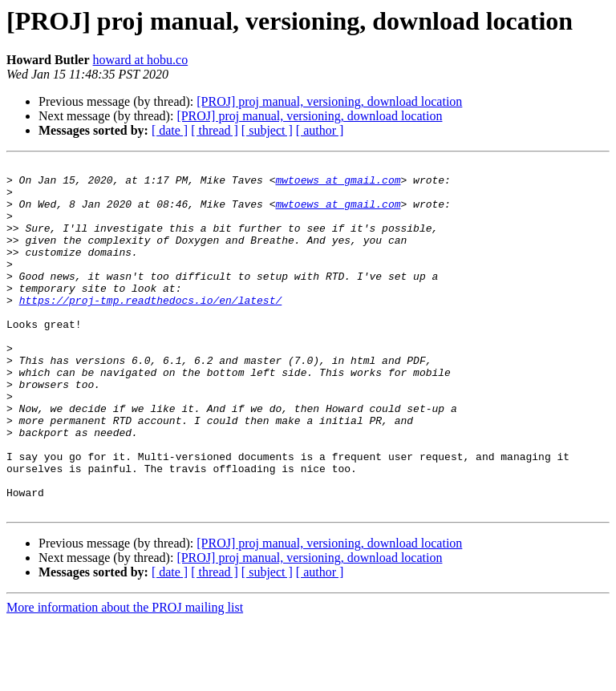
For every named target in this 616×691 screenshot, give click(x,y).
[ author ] (320, 130)
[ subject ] (267, 130)
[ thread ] (215, 130)
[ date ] (170, 130)
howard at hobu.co (141, 60)
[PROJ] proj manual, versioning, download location (329, 101)
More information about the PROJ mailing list (125, 677)
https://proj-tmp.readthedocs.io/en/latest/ (151, 329)
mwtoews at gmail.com (338, 184)
